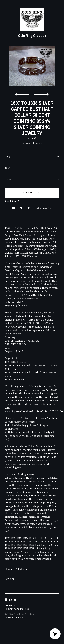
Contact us (11, 605)
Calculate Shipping (32, 143)
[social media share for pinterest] (29, 207)
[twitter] (15, 600)
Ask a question (43, 208)
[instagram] (11, 600)
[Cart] (55, 634)
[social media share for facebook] (14, 207)
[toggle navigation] (57, 20)
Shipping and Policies (17, 609)
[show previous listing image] (23, 94)
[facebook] (6, 600)
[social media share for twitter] (21, 207)
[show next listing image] (41, 94)
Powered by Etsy (14, 617)
